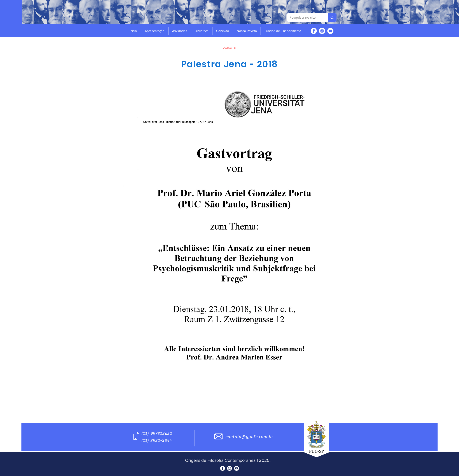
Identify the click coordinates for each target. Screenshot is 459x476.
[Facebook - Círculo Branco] (314, 31)
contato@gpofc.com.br (249, 437)
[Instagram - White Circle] (322, 31)
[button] (154, 31)
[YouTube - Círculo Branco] (330, 31)
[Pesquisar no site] (304, 18)
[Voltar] (229, 48)
